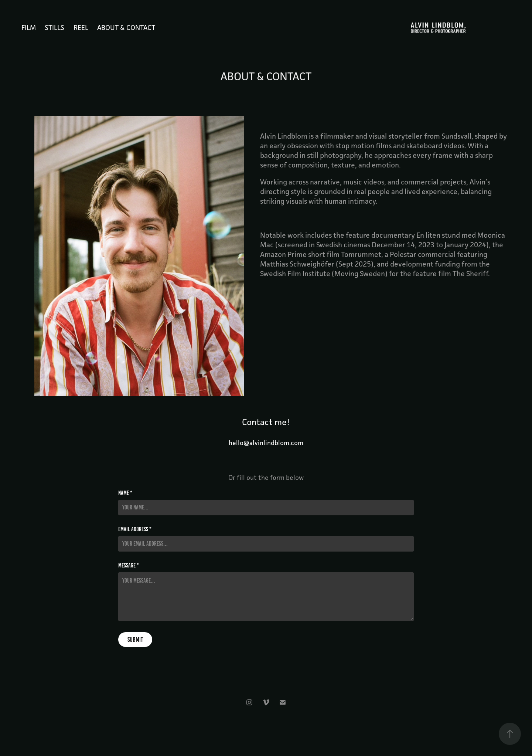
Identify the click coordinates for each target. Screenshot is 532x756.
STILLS (54, 27)
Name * (125, 493)
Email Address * (135, 529)
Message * (129, 566)
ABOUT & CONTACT (126, 27)
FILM (29, 27)
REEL (81, 27)
